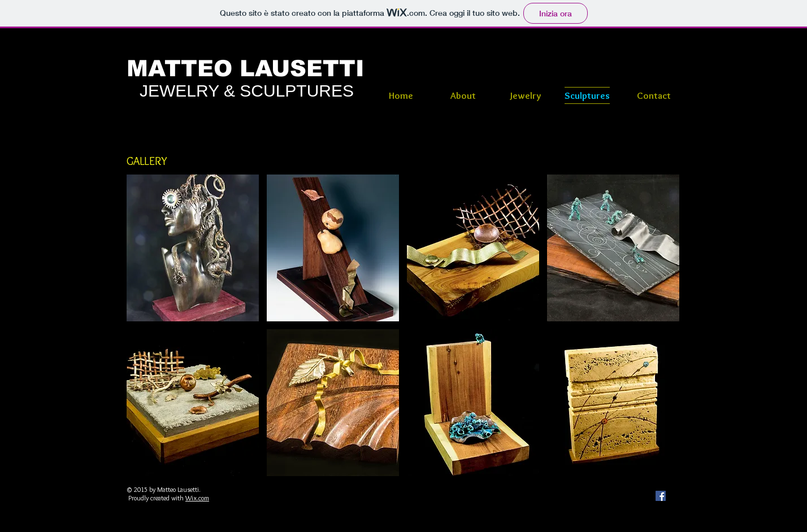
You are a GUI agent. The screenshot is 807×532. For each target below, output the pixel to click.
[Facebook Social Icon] (661, 496)
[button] (193, 248)
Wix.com (197, 498)
